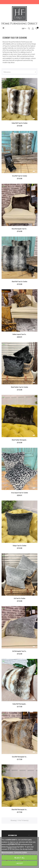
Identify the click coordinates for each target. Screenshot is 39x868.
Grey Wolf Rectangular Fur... (20, 757)
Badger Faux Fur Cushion (19, 545)
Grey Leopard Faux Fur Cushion (20, 493)
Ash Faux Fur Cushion (19, 598)
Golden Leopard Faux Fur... (20, 334)
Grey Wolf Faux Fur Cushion (20, 176)
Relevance (20, 72)
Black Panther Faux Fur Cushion (19, 387)
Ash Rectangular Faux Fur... (19, 651)
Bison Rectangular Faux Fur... (19, 229)
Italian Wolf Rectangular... (20, 704)
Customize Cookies (20, 852)
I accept (20, 863)
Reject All (20, 858)
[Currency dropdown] (23, 29)
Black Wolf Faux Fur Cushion (19, 281)
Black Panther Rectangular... (19, 440)
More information (7, 852)
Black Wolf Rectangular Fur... (19, 809)
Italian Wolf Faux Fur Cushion (20, 123)
